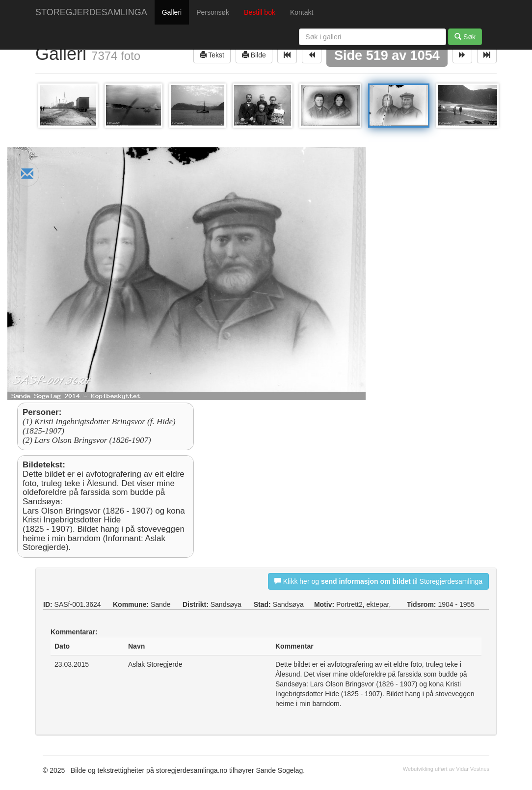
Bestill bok (260, 12)
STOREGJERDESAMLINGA (91, 12)
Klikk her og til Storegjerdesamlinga (378, 581)
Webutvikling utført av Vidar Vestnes (446, 769)
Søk (465, 37)
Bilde (254, 55)
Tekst (212, 55)
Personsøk (213, 12)
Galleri (172, 12)
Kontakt (302, 12)
